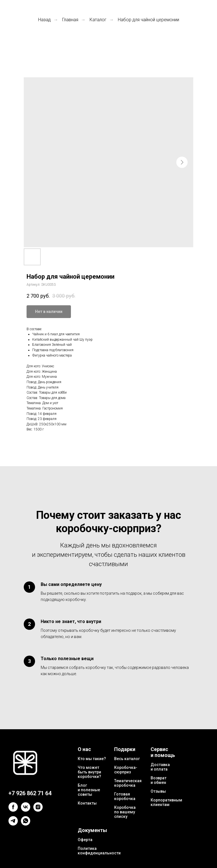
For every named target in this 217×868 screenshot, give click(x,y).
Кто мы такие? (92, 759)
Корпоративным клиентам (166, 802)
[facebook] (13, 810)
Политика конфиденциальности (99, 851)
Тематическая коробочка (128, 783)
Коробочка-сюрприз (126, 770)
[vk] (26, 810)
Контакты (87, 803)
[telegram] (13, 824)
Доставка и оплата (160, 767)
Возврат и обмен (159, 780)
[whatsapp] (26, 824)
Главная (70, 20)
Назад (45, 20)
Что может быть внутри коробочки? (89, 772)
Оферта (85, 840)
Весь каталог (127, 759)
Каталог (98, 20)
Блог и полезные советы (89, 790)
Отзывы (158, 791)
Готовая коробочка (125, 796)
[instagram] (38, 810)
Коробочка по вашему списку (125, 812)
